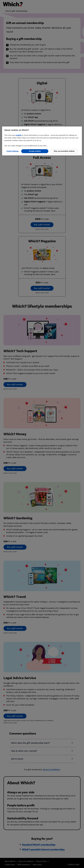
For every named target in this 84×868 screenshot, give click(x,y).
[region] (42, 141)
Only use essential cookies (64, 151)
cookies (18, 135)
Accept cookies (35, 151)
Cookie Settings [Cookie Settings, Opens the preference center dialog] (13, 151)
